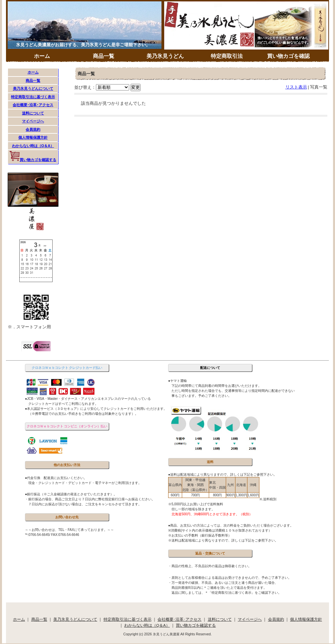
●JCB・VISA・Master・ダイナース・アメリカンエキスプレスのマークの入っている (88, 399)
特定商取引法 (227, 56)
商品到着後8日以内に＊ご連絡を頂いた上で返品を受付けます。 (217, 588)
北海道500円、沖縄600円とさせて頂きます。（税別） (210, 514)
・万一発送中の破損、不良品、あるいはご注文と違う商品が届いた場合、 (223, 583)
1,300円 (241, 495)
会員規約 (33, 129)
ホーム (42, 56)
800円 (218, 495)
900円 (231, 495)
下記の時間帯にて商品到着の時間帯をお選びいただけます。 (215, 386)
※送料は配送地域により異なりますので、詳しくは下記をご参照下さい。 (223, 540)
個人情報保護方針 (33, 137)
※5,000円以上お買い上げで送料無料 (196, 504)
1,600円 (253, 495)
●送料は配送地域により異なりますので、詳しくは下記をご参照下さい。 (222, 475)
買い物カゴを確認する (33, 156)
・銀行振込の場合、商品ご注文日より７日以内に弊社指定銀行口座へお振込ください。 (90, 499)
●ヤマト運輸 (177, 381)
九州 (230, 485)
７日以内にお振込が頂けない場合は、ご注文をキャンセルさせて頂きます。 (83, 504)
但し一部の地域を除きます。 (191, 509)
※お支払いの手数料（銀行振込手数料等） (200, 535)
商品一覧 (104, 56)
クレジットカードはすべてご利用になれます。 (62, 404)
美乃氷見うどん (165, 56)
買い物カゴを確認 (288, 56)
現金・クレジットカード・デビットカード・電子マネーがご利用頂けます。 (83, 483)
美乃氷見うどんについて (33, 88)
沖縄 (253, 485)
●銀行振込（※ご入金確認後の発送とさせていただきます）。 (71, 494)
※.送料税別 (268, 499)
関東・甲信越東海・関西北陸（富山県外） (195, 485)
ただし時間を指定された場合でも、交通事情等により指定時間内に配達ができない (231, 391)
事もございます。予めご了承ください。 (200, 396)
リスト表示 (296, 87)
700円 (196, 495)
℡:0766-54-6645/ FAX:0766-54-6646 (52, 535)
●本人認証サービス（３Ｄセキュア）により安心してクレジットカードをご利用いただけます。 (96, 409)
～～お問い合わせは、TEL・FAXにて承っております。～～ (69, 530)
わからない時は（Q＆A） (33, 146)
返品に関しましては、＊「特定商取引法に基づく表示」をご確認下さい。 (225, 593)
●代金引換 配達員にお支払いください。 (56, 478)
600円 (175, 495)
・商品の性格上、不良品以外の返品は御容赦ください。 (210, 566)
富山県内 (175, 485)
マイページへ (33, 121)
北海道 (241, 485)
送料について (33, 113)
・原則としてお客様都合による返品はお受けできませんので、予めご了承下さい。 (230, 578)
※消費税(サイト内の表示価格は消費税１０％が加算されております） (220, 530)
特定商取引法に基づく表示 (33, 97)
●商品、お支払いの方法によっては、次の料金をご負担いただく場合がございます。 (231, 525)
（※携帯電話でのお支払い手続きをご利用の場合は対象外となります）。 (82, 414)
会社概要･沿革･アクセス (33, 105)
